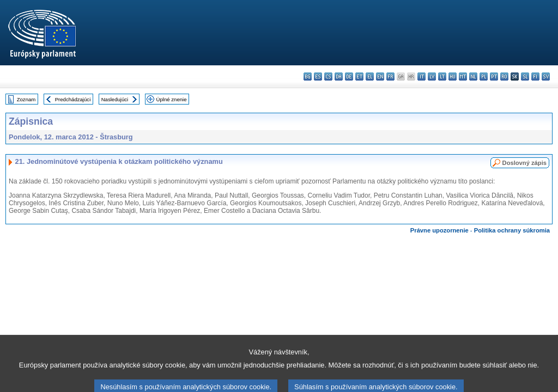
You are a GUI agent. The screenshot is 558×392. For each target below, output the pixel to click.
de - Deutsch (349, 76)
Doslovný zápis (524, 163)
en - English (380, 76)
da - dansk (339, 76)
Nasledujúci (115, 99)
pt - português (494, 76)
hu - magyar (453, 76)
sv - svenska (546, 76)
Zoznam (26, 99)
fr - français (390, 76)
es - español (318, 76)
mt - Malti (463, 76)
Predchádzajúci (73, 99)
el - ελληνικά (370, 76)
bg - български (308, 76)
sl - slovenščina (525, 76)
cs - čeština (328, 76)
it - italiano (421, 76)
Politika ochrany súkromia (512, 230)
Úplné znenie (172, 99)
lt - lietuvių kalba (442, 76)
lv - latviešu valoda (432, 76)
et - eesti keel (359, 76)
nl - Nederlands (473, 76)
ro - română (504, 76)
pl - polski (484, 76)
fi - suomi (535, 76)
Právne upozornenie (439, 230)
